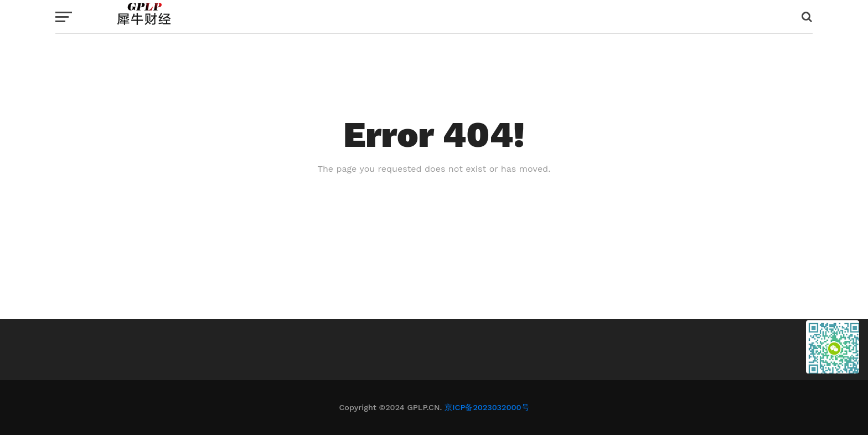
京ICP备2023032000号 (487, 407)
